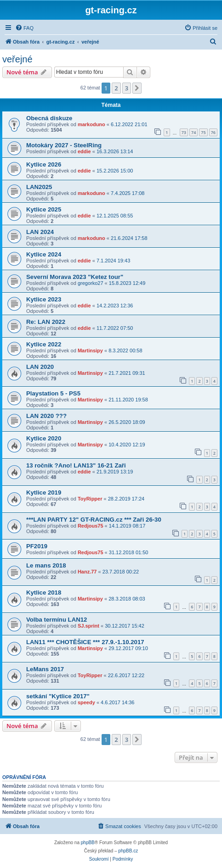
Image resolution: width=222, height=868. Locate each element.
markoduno (91, 124)
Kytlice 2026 (44, 164)
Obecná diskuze (49, 118)
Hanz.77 (87, 572)
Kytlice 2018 (44, 593)
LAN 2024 (40, 232)
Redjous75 (91, 526)
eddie (84, 151)
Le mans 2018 (46, 565)
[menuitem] (24, 28)
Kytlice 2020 (44, 438)
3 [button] (127, 88)
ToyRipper (90, 499)
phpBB (88, 843)
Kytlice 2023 (44, 299)
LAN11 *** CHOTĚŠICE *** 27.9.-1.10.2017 (85, 642)
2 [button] (116, 88)
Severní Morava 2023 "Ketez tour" (75, 277)
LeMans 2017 (45, 669)
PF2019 (37, 546)
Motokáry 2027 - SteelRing (64, 145)
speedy (86, 702)
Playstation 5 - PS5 (53, 393)
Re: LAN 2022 (46, 322)
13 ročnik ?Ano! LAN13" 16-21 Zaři (76, 465)
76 (213, 132)
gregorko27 (91, 283)
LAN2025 (39, 187)
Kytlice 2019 (44, 492)
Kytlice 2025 (44, 209)
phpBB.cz (128, 851)
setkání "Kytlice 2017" (58, 696)
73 (184, 132)
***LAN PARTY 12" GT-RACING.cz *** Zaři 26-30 (94, 520)
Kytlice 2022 (44, 344)
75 (203, 132)
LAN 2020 (40, 367)
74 (194, 132)
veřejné (17, 59)
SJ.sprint (88, 626)
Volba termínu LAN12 (57, 620)
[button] (137, 88)
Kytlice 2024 (44, 254)
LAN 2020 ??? (46, 416)
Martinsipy (90, 351)
